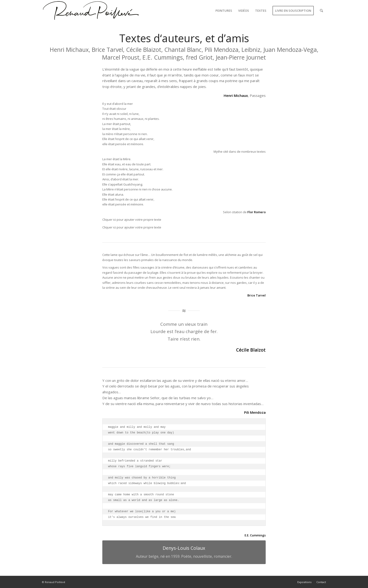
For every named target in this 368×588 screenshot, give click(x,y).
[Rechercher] (321, 11)
